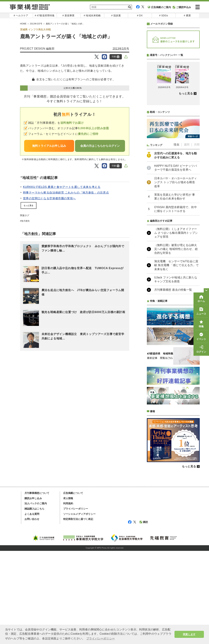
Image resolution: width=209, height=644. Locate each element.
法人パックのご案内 (36, 503)
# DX (140, 15)
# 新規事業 (69, 15)
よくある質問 (32, 514)
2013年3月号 (121, 49)
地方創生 (25, 221)
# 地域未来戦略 (92, 15)
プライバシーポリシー (76, 509)
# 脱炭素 (116, 15)
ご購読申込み (182, 7)
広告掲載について (73, 493)
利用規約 (68, 503)
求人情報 (68, 498)
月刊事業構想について (37, 493)
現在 (176, 145)
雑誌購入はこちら (35, 509)
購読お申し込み (33, 498)
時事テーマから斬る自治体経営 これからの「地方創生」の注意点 (66, 193)
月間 (197, 145)
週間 (187, 145)
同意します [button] (189, 634)
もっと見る (29, 205)
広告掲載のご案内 (159, 7)
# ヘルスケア (21, 15)
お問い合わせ (32, 519)
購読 (144, 522)
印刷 (116, 57)
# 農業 (187, 15)
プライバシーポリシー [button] (101, 638)
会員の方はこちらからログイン (100, 146)
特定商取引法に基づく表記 (78, 519)
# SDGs (164, 15)
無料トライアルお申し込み (49, 146)
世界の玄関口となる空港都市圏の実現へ (49, 198)
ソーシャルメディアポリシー (79, 514)
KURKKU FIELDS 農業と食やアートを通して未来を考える (62, 187)
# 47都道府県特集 (45, 15)
